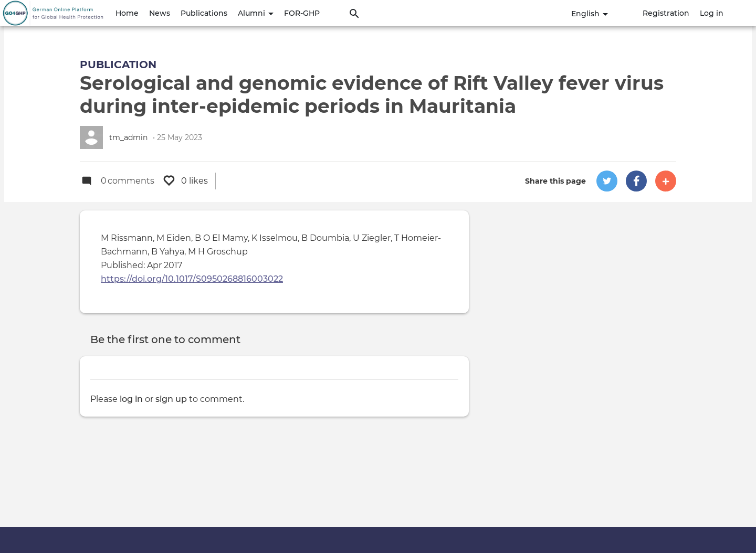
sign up (171, 399)
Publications (204, 13)
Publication (118, 65)
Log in (712, 13)
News (160, 13)
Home (127, 13)
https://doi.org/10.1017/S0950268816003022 (192, 279)
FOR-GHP (302, 13)
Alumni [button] (256, 13)
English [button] (590, 14)
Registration (666, 13)
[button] (607, 181)
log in (131, 399)
